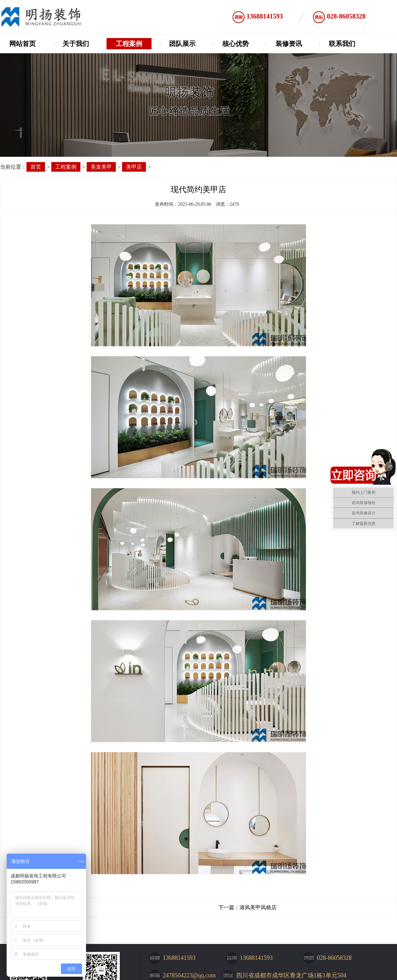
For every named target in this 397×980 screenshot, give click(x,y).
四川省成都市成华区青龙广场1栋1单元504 (291, 975)
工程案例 (129, 44)
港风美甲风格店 (258, 907)
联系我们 (342, 44)
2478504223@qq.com (189, 975)
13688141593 (265, 16)
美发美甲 (101, 167)
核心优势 (236, 44)
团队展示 (182, 44)
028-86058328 (346, 16)
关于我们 (76, 44)
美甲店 (134, 167)
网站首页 (22, 44)
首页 (36, 167)
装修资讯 (289, 44)
